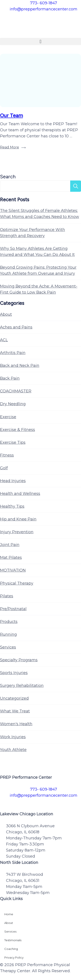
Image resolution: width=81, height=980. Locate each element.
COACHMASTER (16, 391)
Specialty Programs (19, 660)
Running (8, 634)
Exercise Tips (13, 442)
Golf (4, 468)
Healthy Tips (12, 506)
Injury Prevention (17, 532)
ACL (4, 340)
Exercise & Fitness (17, 430)
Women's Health (16, 724)
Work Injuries (13, 737)
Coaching (11, 949)
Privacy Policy (14, 957)
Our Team (11, 115)
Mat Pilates (11, 557)
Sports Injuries (14, 673)
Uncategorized (14, 698)
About (6, 314)
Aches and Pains (16, 327)
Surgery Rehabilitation (22, 686)
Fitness (7, 455)
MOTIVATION (13, 570)
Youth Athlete (13, 750)
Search (8, 177)
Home (9, 914)
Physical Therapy (17, 583)
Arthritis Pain (13, 353)
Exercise (8, 417)
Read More (10, 147)
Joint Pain (10, 545)
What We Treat (15, 711)
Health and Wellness (20, 494)
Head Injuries (13, 481)
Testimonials (13, 940)
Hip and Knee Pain (18, 519)
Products (9, 622)
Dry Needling (13, 404)
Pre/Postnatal (13, 609)
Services (8, 647)
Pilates (7, 596)
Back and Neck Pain (20, 366)
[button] (40, 41)
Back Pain (10, 378)
